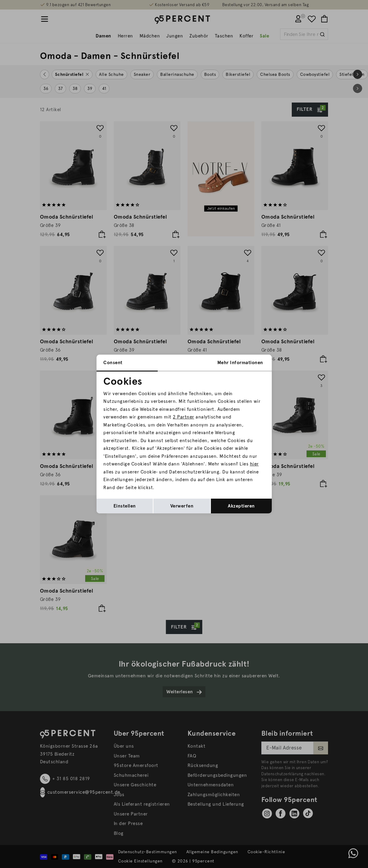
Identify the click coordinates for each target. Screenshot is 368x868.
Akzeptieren (241, 506)
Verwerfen (182, 506)
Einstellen (125, 506)
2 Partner (184, 417)
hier (254, 464)
